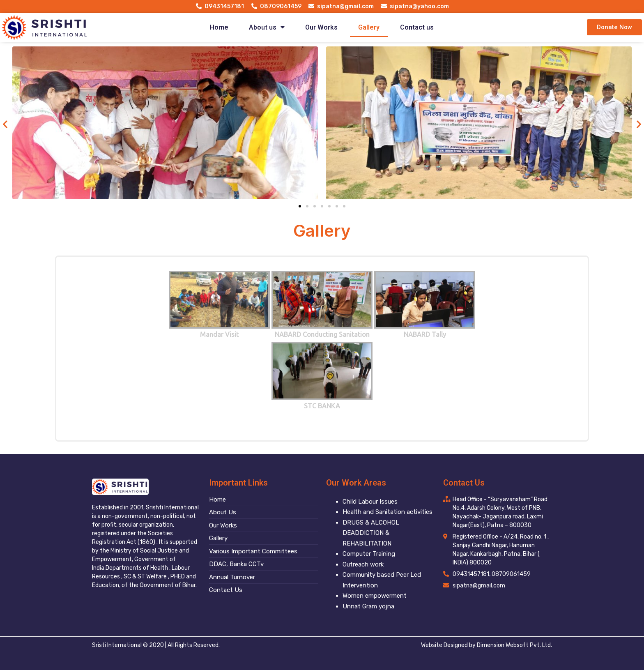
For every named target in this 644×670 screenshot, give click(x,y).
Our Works (321, 27)
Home (219, 27)
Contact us (417, 27)
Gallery (369, 27)
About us (267, 27)
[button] (614, 27)
